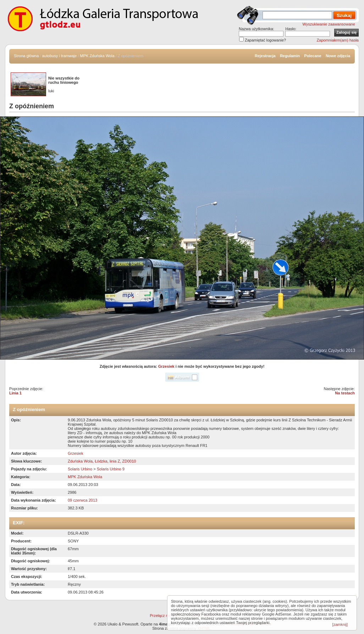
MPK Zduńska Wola (97, 56)
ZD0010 (129, 461)
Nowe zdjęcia (338, 56)
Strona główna (26, 56)
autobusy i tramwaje (60, 56)
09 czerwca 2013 (82, 500)
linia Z (115, 461)
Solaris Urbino (80, 469)
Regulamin (290, 56)
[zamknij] (340, 624)
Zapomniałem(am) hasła (338, 40)
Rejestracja (265, 56)
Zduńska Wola (80, 461)
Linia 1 (15, 393)
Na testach (345, 393)
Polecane (313, 56)
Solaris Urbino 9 (111, 469)
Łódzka (101, 461)
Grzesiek (166, 366)
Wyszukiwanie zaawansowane (329, 24)
